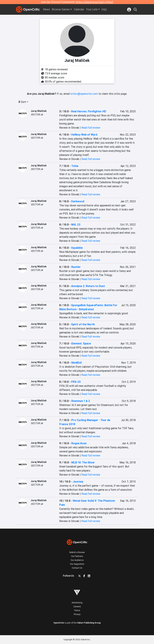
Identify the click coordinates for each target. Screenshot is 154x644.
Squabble (77, 248)
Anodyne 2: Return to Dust (88, 286)
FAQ (105, 9)
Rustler (76, 267)
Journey (78, 482)
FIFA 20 (76, 382)
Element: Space (81, 343)
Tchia (75, 166)
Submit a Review (77, 552)
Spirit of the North (83, 324)
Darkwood (78, 201)
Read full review (91, 128)
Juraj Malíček (39, 111)
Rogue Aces (79, 443)
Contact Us (77, 568)
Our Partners (77, 556)
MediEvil (76, 363)
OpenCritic (59, 623)
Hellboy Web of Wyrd (84, 135)
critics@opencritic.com (84, 94)
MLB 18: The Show (83, 462)
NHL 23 (76, 224)
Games (61, 9)
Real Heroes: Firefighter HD (89, 111)
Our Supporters (77, 564)
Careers (77, 606)
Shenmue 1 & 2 (81, 401)
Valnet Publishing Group (89, 623)
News (47, 9)
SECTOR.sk (37, 115)
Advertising (77, 603)
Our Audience (77, 560)
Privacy (77, 614)
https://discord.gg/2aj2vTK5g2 (94, 2)
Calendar (80, 9)
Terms (77, 610)
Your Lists (93, 9)
